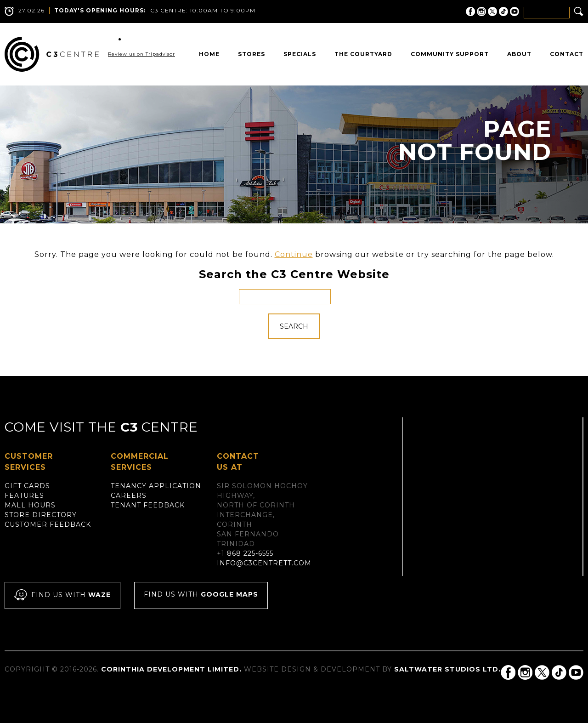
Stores (252, 54)
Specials (300, 54)
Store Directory (41, 515)
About (519, 54)
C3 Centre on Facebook (470, 11)
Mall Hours (30, 505)
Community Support (450, 54)
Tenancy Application (156, 486)
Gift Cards (27, 486)
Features (24, 495)
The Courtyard (363, 54)
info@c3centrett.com (264, 563)
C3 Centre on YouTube (514, 11)
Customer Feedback (48, 524)
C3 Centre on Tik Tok (503, 11)
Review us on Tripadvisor (141, 54)
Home (209, 54)
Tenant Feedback (148, 505)
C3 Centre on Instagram (481, 11)
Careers (129, 495)
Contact (567, 54)
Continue (294, 254)
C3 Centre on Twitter (492, 11)
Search (294, 326)
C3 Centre (52, 54)
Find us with (62, 595)
